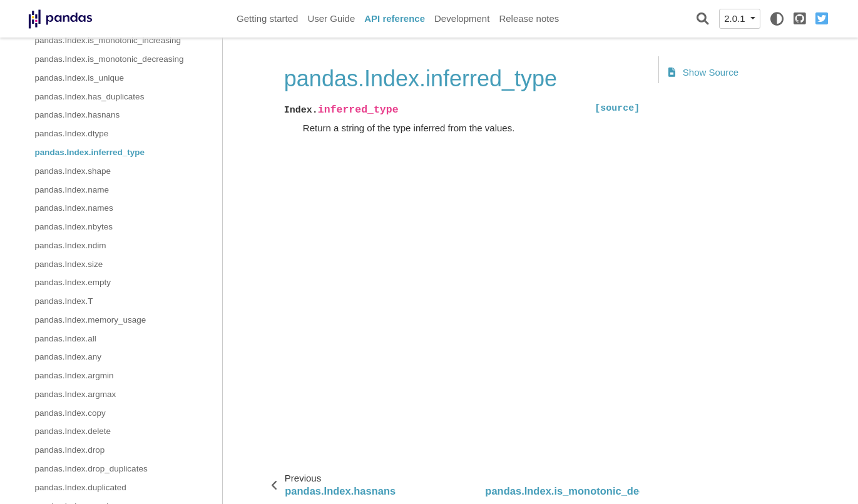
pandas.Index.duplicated (81, 487)
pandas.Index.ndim (71, 245)
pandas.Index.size (69, 264)
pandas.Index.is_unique (80, 78)
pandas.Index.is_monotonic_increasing (108, 40)
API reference (395, 18)
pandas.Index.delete (73, 431)
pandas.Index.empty (73, 282)
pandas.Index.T (64, 301)
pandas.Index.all (66, 339)
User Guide (331, 18)
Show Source (703, 72)
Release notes (529, 18)
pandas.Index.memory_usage (91, 320)
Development (462, 18)
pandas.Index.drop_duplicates (91, 469)
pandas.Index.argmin (74, 375)
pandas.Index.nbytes (74, 227)
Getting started (267, 18)
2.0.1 (736, 18)
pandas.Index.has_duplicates (90, 97)
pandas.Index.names (74, 208)
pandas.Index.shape (73, 171)
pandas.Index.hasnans (78, 115)
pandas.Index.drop (70, 450)
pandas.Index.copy (70, 413)
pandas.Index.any (69, 357)
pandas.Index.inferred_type (90, 152)
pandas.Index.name (72, 190)
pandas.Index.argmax (76, 394)
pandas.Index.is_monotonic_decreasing (110, 59)
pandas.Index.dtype (72, 134)
